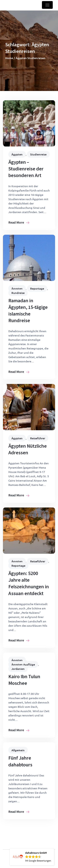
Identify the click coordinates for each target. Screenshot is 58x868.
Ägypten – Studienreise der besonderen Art (26, 169)
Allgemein (18, 750)
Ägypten (17, 154)
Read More (19, 222)
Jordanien (18, 669)
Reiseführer (38, 438)
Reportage (37, 288)
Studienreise (38, 154)
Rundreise (18, 293)
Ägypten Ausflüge (23, 664)
